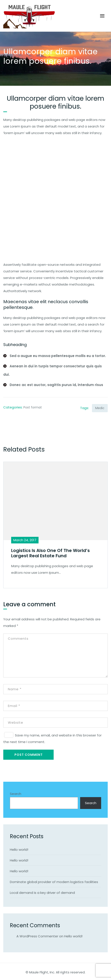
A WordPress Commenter (37, 936)
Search (16, 794)
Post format (33, 407)
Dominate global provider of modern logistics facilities (54, 882)
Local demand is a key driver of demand (42, 893)
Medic (100, 408)
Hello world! (19, 850)
